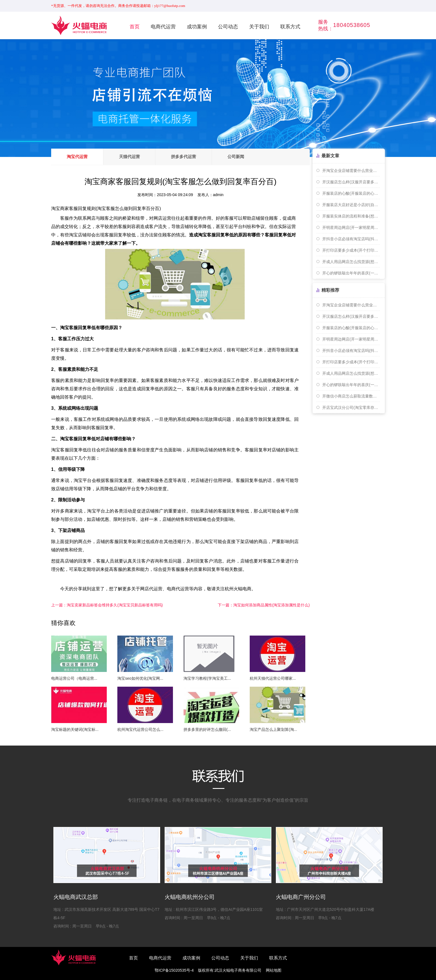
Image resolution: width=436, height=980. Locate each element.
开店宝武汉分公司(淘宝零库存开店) (351, 407)
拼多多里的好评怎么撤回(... (207, 729)
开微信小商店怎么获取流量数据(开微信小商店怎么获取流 (351, 396)
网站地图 (274, 970)
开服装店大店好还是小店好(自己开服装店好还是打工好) (351, 205)
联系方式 (290, 27)
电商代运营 (163, 27)
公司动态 (228, 27)
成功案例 (197, 27)
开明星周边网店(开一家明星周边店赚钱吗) (351, 227)
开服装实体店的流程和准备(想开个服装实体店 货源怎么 (351, 216)
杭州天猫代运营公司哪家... (273, 678)
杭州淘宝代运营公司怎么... (140, 729)
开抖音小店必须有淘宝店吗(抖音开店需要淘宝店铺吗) (351, 239)
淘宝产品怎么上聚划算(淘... (273, 729)
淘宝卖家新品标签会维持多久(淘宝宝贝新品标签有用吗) (107, 605)
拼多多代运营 (196, 157)
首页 (135, 27)
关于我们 (259, 27)
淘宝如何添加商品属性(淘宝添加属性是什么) (264, 605)
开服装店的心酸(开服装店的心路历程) (351, 193)
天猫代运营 (137, 157)
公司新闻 (254, 157)
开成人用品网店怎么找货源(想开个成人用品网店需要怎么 (351, 262)
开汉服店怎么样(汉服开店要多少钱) (351, 182)
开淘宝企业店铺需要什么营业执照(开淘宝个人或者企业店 (351, 171)
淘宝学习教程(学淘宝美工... (207, 678)
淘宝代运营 (80, 157)
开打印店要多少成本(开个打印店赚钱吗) (351, 250)
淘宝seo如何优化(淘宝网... (140, 678)
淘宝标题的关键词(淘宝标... (75, 729)
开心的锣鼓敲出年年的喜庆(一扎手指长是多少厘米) (351, 273)
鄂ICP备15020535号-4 (174, 970)
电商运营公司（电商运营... (74, 678)
